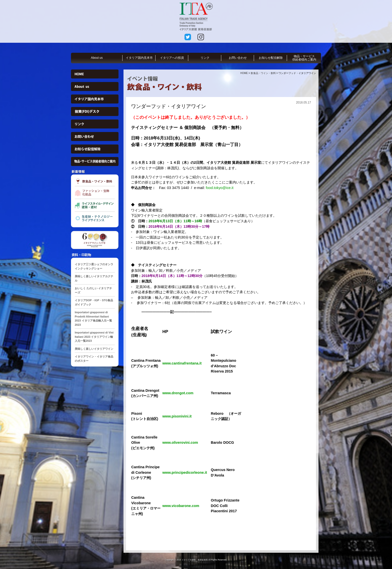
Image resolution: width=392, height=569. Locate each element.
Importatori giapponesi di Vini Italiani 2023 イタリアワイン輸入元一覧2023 (94, 337)
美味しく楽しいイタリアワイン (94, 349)
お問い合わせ (238, 58)
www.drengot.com (178, 393)
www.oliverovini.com (180, 442)
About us (97, 58)
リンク (205, 58)
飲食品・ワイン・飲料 (263, 73)
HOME (244, 73)
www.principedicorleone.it (185, 472)
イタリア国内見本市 (139, 58)
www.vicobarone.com (181, 506)
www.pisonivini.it (177, 416)
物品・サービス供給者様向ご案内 (304, 58)
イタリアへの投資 (172, 58)
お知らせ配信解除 (271, 58)
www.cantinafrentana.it (182, 363)
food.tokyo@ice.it (220, 188)
